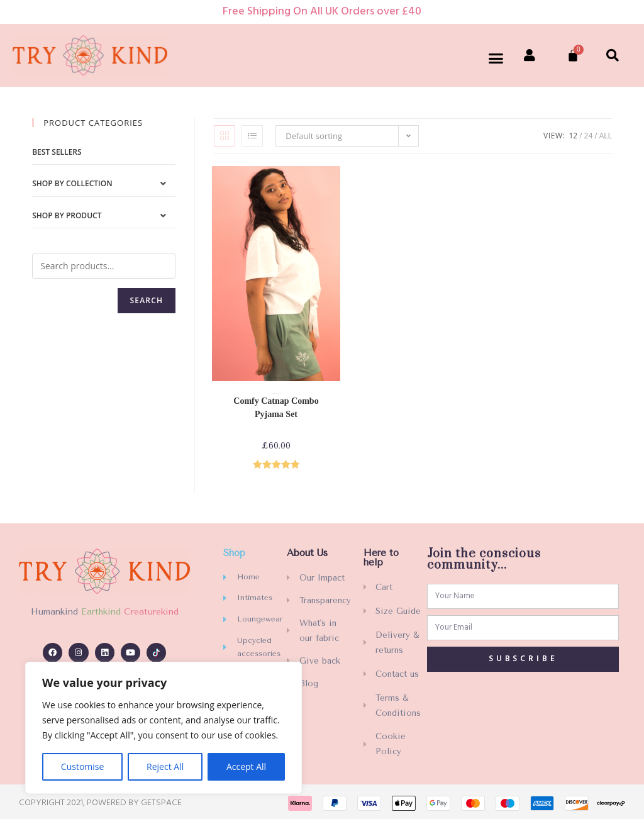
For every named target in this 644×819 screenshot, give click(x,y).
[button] (496, 58)
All (606, 136)
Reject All (165, 766)
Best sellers (57, 152)
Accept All (246, 766)
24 (589, 136)
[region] (164, 728)
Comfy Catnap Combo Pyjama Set (276, 408)
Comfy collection (273, 394)
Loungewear (278, 394)
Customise (83, 766)
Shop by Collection (72, 183)
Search (147, 300)
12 (573, 136)
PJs (280, 394)
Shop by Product (67, 215)
